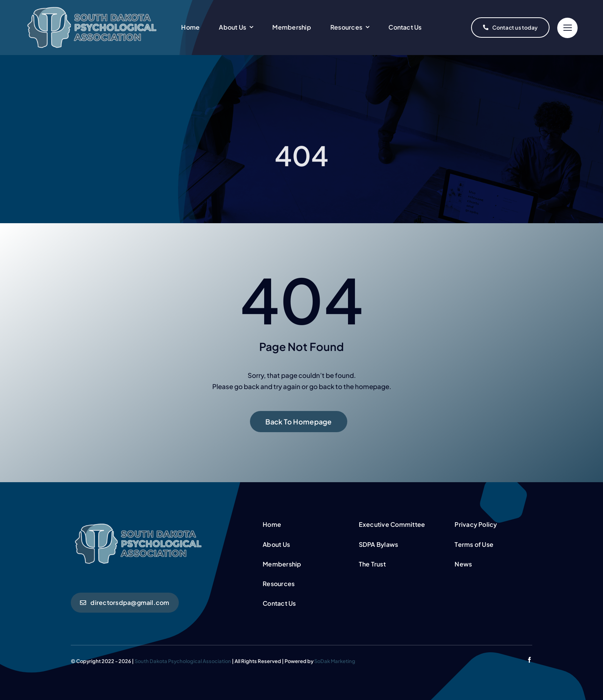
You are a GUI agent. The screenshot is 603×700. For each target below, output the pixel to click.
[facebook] (529, 660)
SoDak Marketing (335, 661)
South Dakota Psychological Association (183, 661)
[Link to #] (567, 28)
